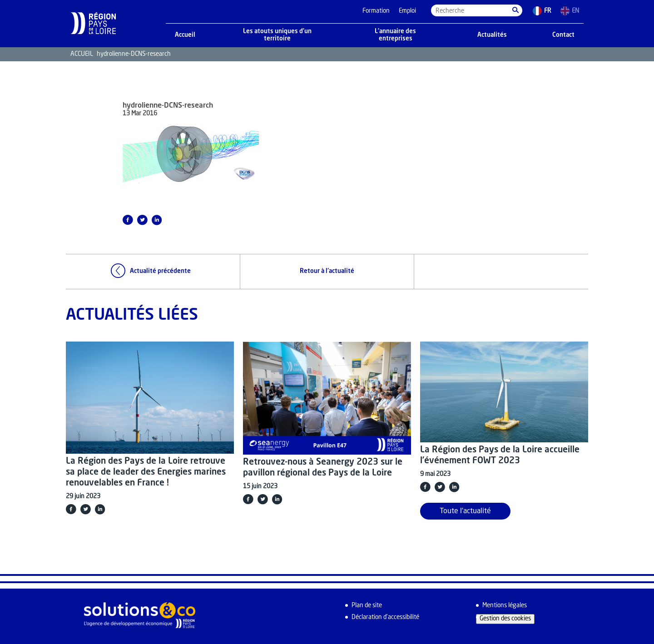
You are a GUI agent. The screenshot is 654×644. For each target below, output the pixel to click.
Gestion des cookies (505, 619)
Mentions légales (505, 606)
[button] (515, 10)
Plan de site (367, 606)
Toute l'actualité (465, 511)
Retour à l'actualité (327, 271)
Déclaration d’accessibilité (385, 617)
